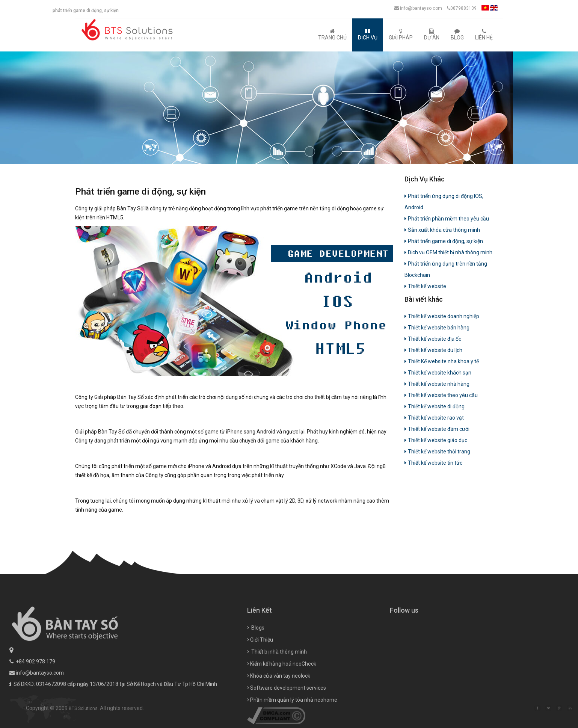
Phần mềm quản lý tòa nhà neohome (292, 725)
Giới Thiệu (260, 665)
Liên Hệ (484, 35)
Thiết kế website (425, 286)
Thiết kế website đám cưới (437, 429)
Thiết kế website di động (435, 406)
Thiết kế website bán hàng (437, 328)
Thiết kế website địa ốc (433, 339)
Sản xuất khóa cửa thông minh (442, 230)
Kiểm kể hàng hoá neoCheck (282, 689)
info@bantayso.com (418, 8)
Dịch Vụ (368, 35)
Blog (457, 35)
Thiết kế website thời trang (437, 452)
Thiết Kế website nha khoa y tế (442, 361)
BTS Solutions (108, 708)
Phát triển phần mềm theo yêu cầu (447, 219)
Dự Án (432, 35)
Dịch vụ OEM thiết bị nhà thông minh (448, 252)
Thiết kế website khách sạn (438, 373)
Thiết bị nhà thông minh (277, 677)
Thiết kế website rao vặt (434, 418)
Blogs (256, 653)
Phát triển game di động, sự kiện (444, 241)
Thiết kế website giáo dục (436, 440)
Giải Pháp (401, 35)
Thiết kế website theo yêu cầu (441, 395)
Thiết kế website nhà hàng (437, 384)
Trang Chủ (332, 35)
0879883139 (462, 8)
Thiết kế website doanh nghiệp (442, 316)
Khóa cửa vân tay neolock (279, 701)
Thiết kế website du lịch (433, 350)
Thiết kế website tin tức (433, 463)
